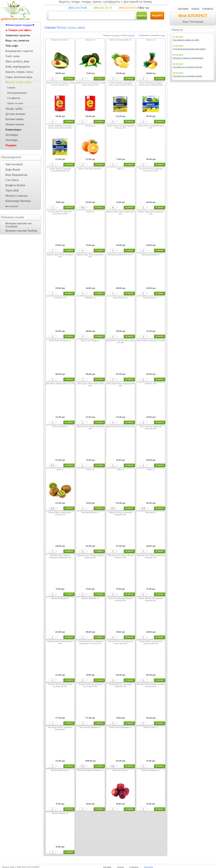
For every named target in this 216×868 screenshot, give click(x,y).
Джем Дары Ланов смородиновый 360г (121, 385)
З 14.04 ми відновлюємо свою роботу (189, 49)
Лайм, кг (121, 469)
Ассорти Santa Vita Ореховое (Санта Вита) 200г (60, 213)
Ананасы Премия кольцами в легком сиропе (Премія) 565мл (121, 84)
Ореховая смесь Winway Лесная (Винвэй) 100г (120, 556)
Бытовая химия (14, 119)
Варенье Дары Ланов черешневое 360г (90, 256)
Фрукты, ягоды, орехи (18, 82)
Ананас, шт (151, 40)
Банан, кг (90, 212)
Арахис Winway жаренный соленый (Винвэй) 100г (60, 170)
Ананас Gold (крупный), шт (120, 40)
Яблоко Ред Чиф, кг (120, 770)
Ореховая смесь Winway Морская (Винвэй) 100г (151, 556)
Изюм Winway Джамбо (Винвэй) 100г (90, 427)
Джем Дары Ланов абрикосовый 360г (90, 385)
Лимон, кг (151, 469)
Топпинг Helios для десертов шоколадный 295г (90, 685)
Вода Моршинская (16, 175)
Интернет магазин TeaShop (21, 231)
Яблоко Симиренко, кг (151, 770)
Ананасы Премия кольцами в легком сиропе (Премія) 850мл (151, 84)
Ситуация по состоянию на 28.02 (187, 76)
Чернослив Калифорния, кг (120, 727)
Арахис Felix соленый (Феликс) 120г (151, 127)
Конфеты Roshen (15, 185)
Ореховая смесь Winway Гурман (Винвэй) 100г (90, 556)
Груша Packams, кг (120, 298)
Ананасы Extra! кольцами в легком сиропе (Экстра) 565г (60, 84)
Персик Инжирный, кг (60, 598)
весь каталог (12, 206)
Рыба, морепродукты (18, 67)
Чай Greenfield (14, 164)
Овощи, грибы (14, 109)
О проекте (134, 867)
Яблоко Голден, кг (151, 727)
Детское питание (15, 114)
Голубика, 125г (60, 298)
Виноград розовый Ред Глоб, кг (121, 255)
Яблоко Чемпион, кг (60, 813)
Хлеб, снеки (13, 56)
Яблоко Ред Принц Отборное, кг (90, 770)
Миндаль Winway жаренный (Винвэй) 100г (120, 513)
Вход (185, 22)
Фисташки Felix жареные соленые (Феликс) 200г (151, 685)
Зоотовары (12, 140)
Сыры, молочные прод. (19, 77)
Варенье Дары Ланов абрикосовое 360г (120, 213)
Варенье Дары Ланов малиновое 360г (60, 256)
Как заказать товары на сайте (186, 40)
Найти (142, 16)
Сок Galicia (12, 180)
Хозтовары (12, 135)
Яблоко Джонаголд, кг (60, 770)
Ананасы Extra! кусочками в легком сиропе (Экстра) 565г (90, 84)
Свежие (11, 88)
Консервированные (17, 93)
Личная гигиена (15, 124)
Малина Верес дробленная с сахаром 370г (60, 513)
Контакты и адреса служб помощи (188, 58)
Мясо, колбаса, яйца (17, 61)
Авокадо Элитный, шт (60, 40)
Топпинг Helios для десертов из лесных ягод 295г (120, 642)
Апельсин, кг (90, 126)
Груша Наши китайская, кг (60, 340)
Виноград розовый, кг (151, 255)
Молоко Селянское (17, 196)
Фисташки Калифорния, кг (90, 727)
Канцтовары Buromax (18, 201)
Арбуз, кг (121, 169)
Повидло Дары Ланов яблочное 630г (60, 642)
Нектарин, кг (151, 512)
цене (163, 35)
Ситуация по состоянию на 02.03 (187, 67)
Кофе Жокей (13, 170)
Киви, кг (60, 469)
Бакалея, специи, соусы (19, 72)
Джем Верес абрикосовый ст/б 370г (60, 383)
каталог (132, 35)
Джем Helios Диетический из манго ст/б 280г (121, 342)
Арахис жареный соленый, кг (90, 169)
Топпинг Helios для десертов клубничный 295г (60, 685)
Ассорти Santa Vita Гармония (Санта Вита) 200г (151, 170)
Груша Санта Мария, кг (90, 340)
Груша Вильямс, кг (151, 298)
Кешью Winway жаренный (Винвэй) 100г (151, 427)
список (117, 35)
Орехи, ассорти (15, 103)
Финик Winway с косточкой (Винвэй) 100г (121, 685)
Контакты (149, 867)
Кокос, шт (90, 469)
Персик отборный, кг (90, 598)
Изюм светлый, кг (60, 426)
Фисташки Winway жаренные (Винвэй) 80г (60, 728)
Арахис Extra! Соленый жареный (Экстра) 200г (121, 127)
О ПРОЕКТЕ (208, 9)
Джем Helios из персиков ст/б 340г (151, 340)
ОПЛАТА (195, 9)
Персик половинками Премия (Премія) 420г (121, 599)
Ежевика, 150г (151, 383)
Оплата (120, 867)
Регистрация (197, 22)
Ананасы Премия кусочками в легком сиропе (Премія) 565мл (60, 127)
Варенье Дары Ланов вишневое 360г (151, 213)
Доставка (107, 867)
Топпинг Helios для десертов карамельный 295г (151, 642)
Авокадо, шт (90, 40)
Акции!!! (157, 15)
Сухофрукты (14, 98)
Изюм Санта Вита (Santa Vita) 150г (120, 426)
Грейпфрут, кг (90, 298)
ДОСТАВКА (183, 9)
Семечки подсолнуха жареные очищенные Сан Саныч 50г (90, 642)
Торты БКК (12, 190)
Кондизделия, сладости (19, 51)
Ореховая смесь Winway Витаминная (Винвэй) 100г (60, 556)
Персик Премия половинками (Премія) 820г (151, 599)
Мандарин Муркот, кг (90, 512)
